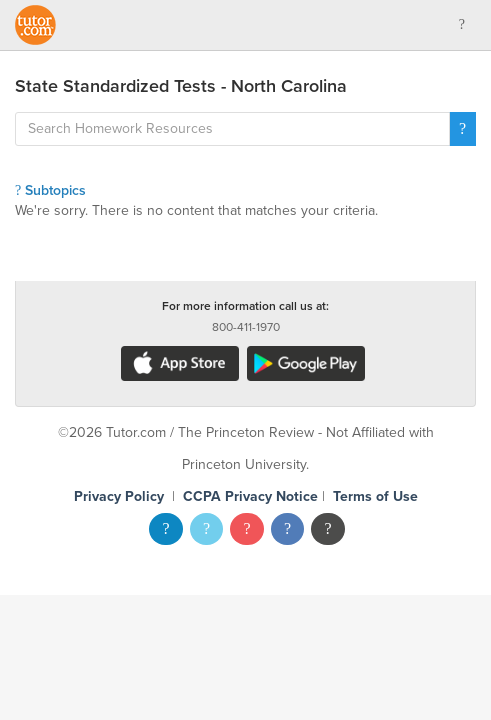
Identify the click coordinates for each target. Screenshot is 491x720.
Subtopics (50, 190)
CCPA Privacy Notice (250, 496)
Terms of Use (375, 496)
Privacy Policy (119, 496)
